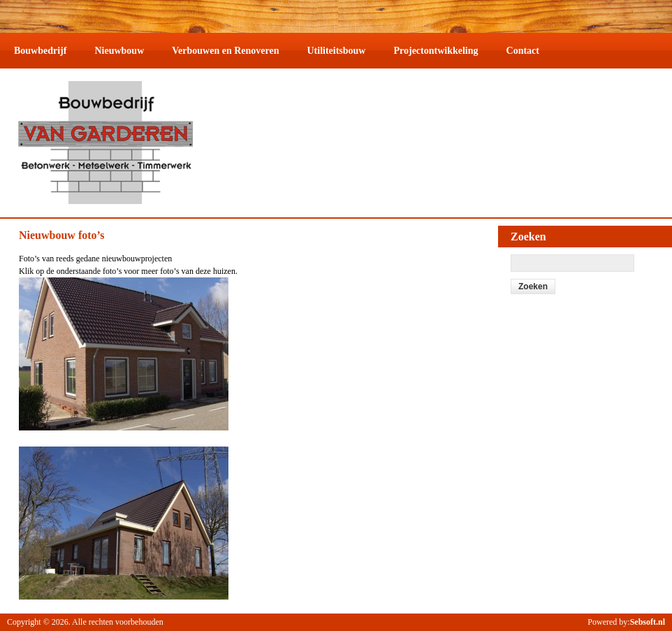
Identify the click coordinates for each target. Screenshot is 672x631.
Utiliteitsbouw (336, 51)
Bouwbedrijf (40, 51)
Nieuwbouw (119, 51)
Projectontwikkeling (436, 51)
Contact (523, 51)
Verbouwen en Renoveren (225, 51)
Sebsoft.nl (648, 622)
